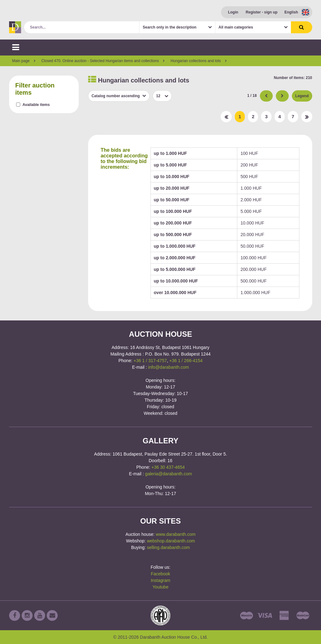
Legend (302, 96)
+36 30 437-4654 (168, 467)
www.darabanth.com (176, 534)
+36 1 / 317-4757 (150, 361)
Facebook (160, 574)
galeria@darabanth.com (169, 474)
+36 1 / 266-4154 (186, 361)
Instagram (160, 580)
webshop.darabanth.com (171, 541)
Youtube (161, 587)
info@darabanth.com (169, 367)
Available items (36, 105)
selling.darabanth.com (168, 547)
